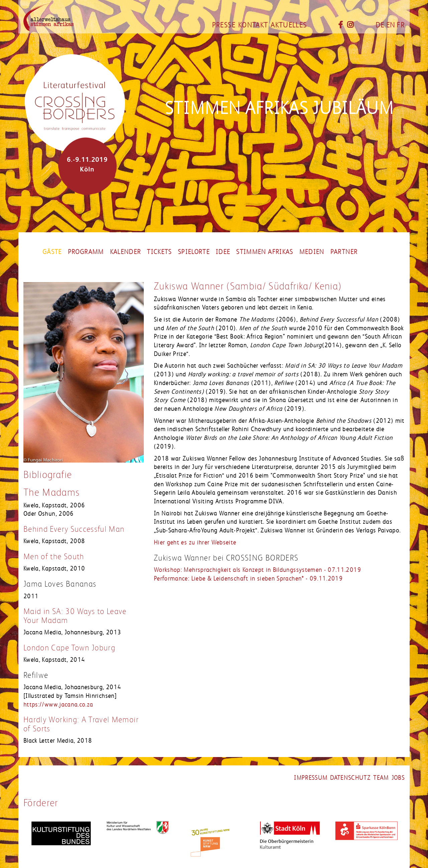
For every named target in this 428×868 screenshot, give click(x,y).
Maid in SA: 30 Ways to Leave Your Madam (75, 616)
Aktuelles (289, 25)
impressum (311, 778)
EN (391, 25)
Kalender (126, 252)
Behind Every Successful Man (74, 529)
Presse (224, 25)
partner (344, 252)
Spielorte (194, 252)
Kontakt (253, 25)
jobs (398, 778)
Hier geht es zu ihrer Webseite (195, 542)
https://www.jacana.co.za (58, 705)
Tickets (159, 252)
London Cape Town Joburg (69, 648)
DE (380, 25)
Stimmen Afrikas (264, 252)
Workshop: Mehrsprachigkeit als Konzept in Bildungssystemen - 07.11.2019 (257, 570)
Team (381, 778)
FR (401, 25)
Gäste (52, 252)
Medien (312, 252)
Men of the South (54, 557)
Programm (86, 252)
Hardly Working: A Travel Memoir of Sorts (81, 724)
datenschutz (350, 778)
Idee (223, 252)
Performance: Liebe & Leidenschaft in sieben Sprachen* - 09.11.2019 (248, 579)
